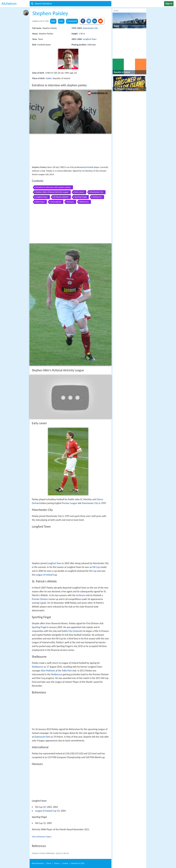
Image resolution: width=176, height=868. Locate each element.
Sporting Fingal (80, 197)
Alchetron (9, 4)
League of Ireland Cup (46, 811)
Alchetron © (78, 863)
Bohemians (40, 202)
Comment (72, 21)
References (84, 202)
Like (61, 21)
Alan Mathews (48, 671)
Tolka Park (67, 671)
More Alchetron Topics (42, 837)
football (90, 167)
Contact (65, 863)
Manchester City (90, 28)
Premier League (69, 503)
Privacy (57, 863)
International (56, 202)
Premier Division (40, 599)
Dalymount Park (42, 737)
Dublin (49, 78)
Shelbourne (97, 197)
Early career (79, 192)
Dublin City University (72, 631)
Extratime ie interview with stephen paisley (53, 187)
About (38, 863)
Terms (49, 863)
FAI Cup (96, 567)
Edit (53, 21)
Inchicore (81, 595)
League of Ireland (44, 575)
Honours (70, 202)
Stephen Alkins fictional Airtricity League (52, 192)
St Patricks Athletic (61, 197)
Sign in (169, 4)
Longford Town (90, 39)
